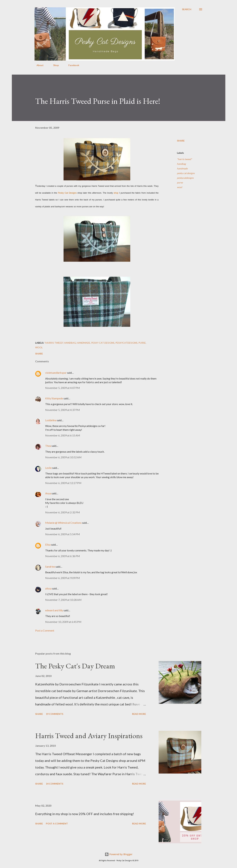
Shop (54, 65)
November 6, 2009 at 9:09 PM (63, 578)
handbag (181, 164)
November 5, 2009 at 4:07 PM (63, 388)
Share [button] (181, 141)
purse (180, 182)
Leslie (48, 468)
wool (180, 187)
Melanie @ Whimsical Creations (63, 523)
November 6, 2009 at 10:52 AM (63, 457)
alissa (48, 588)
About (38, 65)
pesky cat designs (186, 173)
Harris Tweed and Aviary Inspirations (89, 736)
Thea (48, 446)
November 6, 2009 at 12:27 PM (63, 483)
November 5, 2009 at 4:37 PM (63, 410)
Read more (139, 714)
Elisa (48, 544)
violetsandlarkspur (56, 373)
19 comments (55, 714)
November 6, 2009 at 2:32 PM (63, 512)
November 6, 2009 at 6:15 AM (63, 435)
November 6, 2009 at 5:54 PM (63, 534)
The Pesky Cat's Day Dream (75, 666)
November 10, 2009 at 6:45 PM (63, 622)
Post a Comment (45, 630)
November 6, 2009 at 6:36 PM (63, 556)
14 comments (55, 784)
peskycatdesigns (185, 178)
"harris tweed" (184, 159)
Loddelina (51, 420)
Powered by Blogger (119, 854)
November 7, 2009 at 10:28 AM (63, 600)
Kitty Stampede (54, 398)
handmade (182, 168)
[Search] (187, 9)
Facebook (72, 65)
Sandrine (50, 567)
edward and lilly (54, 610)
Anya (48, 493)
